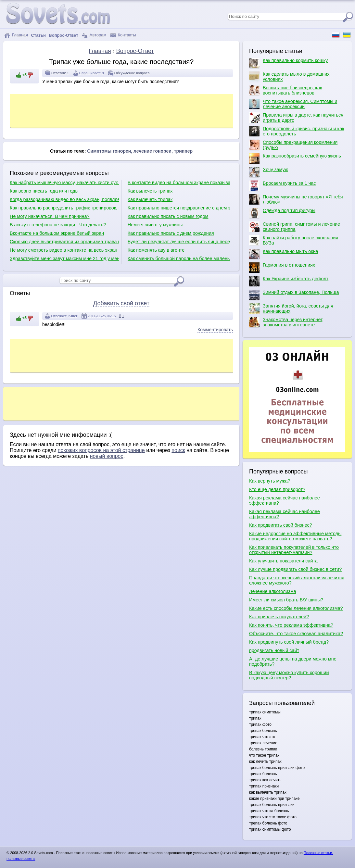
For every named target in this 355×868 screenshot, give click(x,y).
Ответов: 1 (60, 73)
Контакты (123, 35)
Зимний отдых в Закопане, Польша (294, 295)
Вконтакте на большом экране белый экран (57, 233)
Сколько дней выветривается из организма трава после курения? (64, 242)
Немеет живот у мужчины (155, 225)
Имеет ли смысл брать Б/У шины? (286, 600)
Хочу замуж (268, 172)
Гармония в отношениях (282, 268)
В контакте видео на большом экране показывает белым (179, 182)
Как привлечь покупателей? (279, 617)
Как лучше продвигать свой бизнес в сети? (295, 569)
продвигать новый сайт (274, 650)
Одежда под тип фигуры (282, 213)
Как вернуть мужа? (270, 481)
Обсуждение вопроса (132, 73)
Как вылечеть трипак (150, 191)
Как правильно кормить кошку (288, 63)
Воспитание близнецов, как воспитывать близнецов (285, 90)
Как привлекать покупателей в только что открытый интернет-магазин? (294, 550)
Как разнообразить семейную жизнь (295, 158)
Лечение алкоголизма (273, 591)
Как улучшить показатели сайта (283, 561)
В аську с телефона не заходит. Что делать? (58, 225)
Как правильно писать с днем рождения (171, 233)
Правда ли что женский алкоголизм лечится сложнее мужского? (297, 580)
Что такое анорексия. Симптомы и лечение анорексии (293, 104)
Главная (16, 35)
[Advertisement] (130, 110)
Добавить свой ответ (121, 303)
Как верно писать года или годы (44, 191)
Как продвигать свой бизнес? (281, 525)
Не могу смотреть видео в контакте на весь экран (63, 250)
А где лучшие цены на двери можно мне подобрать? (293, 661)
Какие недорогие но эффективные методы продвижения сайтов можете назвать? (295, 536)
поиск (178, 450)
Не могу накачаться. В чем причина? (50, 216)
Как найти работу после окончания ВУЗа (294, 240)
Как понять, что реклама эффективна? (291, 625)
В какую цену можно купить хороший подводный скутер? (289, 675)
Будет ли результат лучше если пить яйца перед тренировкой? (179, 242)
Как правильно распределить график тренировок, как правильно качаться (64, 208)
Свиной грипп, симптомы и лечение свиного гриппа (295, 227)
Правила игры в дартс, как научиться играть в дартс (296, 118)
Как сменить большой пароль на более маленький (179, 258)
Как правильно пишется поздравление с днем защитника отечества (179, 208)
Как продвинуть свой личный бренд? (289, 642)
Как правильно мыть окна (284, 254)
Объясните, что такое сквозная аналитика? (296, 634)
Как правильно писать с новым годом (168, 216)
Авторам (94, 35)
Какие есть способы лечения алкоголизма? (296, 608)
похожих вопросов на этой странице (101, 450)
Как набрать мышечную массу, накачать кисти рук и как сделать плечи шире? (64, 182)
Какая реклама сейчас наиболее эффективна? (285, 500)
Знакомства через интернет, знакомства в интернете (286, 322)
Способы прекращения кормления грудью (293, 145)
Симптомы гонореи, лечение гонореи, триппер (140, 151)
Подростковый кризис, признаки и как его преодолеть (297, 131)
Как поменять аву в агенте (156, 250)
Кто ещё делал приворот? (277, 489)
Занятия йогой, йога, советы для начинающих (291, 308)
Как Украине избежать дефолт (289, 281)
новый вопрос (107, 456)
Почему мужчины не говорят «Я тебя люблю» (296, 199)
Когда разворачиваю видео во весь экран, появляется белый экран (64, 199)
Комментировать (215, 330)
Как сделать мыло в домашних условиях (289, 77)
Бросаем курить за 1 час (282, 186)
